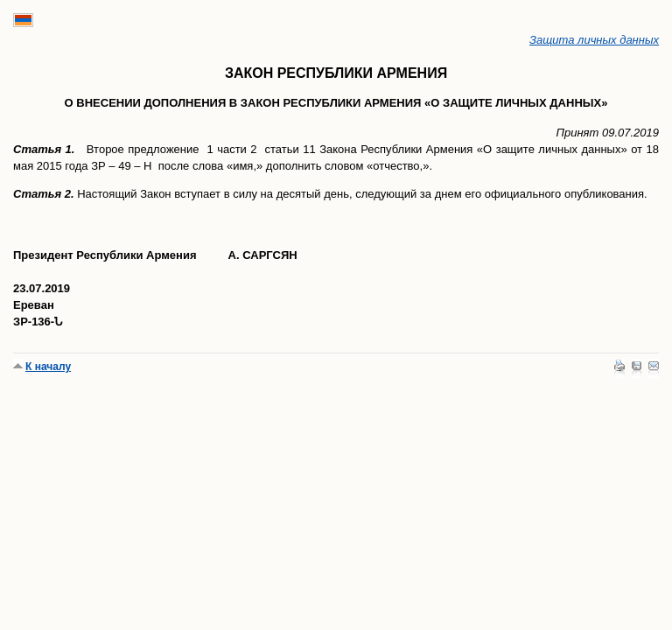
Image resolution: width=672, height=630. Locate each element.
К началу (48, 367)
